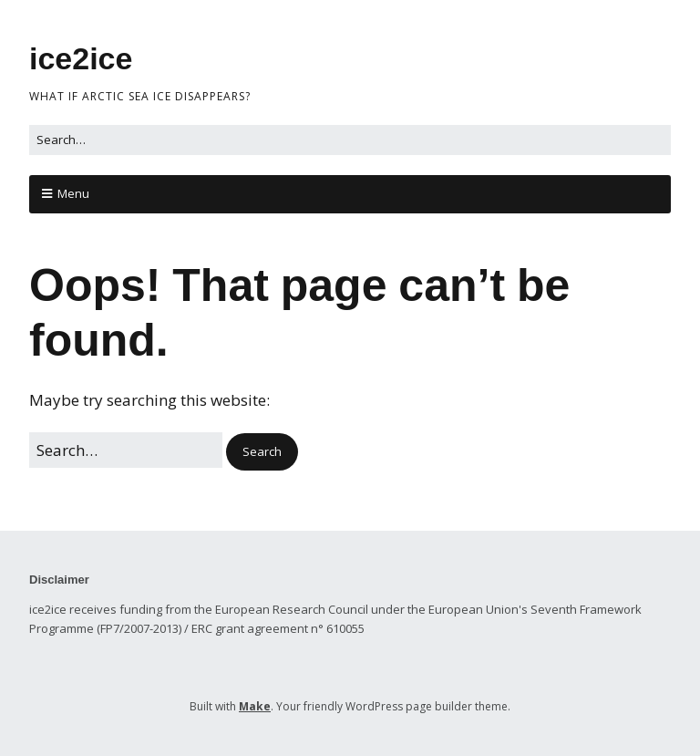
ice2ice (81, 58)
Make (255, 706)
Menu (73, 193)
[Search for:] (350, 140)
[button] (262, 452)
